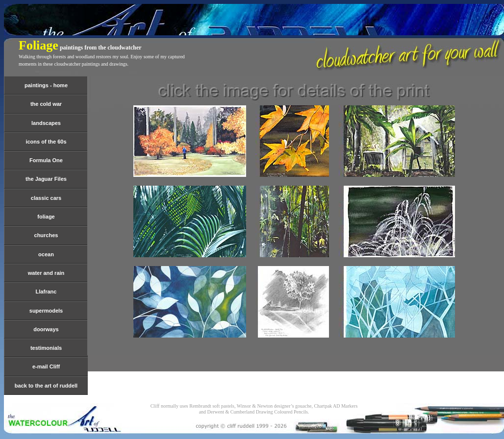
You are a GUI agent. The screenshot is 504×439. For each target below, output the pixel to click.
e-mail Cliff (46, 366)
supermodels (46, 311)
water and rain (46, 273)
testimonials (46, 348)
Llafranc (46, 292)
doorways (46, 329)
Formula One (46, 160)
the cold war (46, 104)
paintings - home (46, 85)
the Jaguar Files (46, 179)
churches (46, 235)
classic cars (46, 198)
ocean (46, 254)
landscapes (46, 123)
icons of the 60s (46, 142)
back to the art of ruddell (46, 386)
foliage (46, 217)
